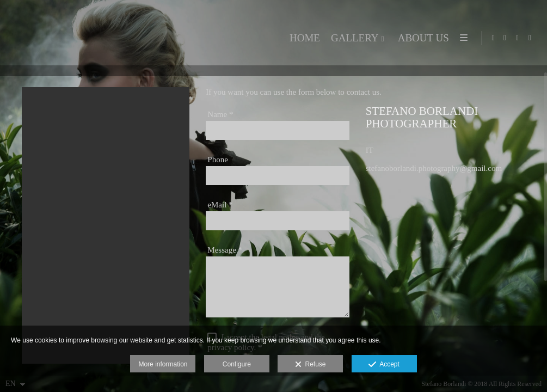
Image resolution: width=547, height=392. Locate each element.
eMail (220, 216)
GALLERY (353, 38)
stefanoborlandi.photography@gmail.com (434, 179)
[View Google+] (530, 38)
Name (220, 125)
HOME (303, 38)
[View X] (518, 38)
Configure (237, 364)
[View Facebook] (505, 38)
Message (225, 261)
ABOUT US (421, 38)
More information (163, 364)
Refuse (311, 365)
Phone (218, 170)
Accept (384, 365)
